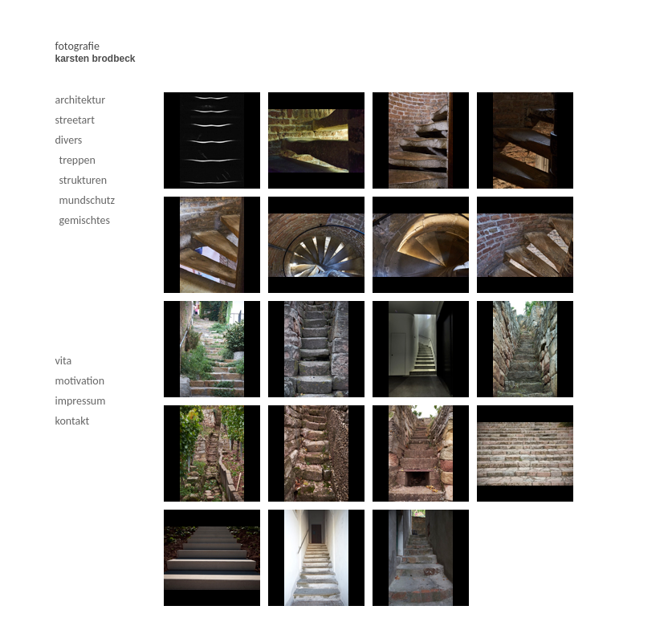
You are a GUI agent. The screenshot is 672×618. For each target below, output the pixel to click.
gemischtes (85, 220)
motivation (80, 381)
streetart (75, 120)
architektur (81, 100)
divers (69, 140)
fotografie (77, 46)
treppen (77, 160)
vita (64, 361)
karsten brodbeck (96, 59)
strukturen (83, 180)
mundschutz (88, 200)
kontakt (73, 421)
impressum (81, 401)
